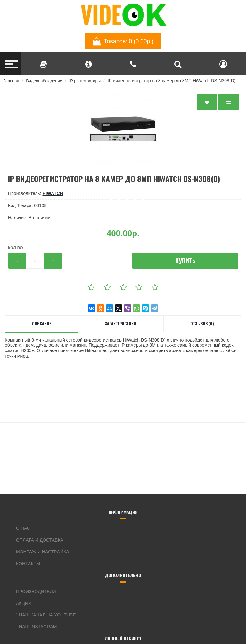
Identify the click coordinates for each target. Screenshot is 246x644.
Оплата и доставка (40, 540)
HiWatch (53, 193)
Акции (24, 603)
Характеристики (121, 323)
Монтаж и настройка (43, 552)
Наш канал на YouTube (46, 615)
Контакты (28, 564)
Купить (185, 261)
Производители (36, 592)
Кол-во (15, 248)
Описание (41, 323)
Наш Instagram (36, 627)
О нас (23, 528)
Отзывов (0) (202, 323)
